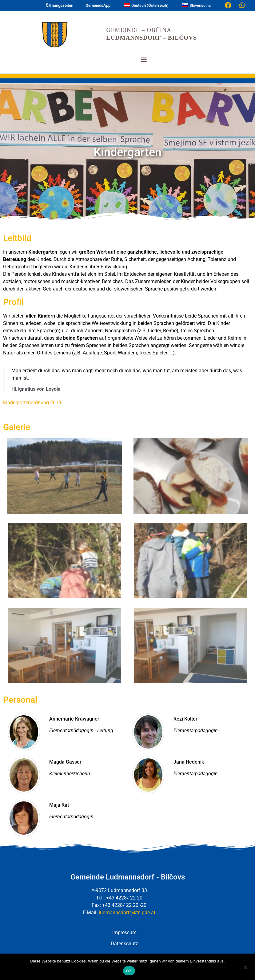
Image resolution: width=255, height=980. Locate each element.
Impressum (124, 933)
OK (129, 971)
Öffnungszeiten (60, 5)
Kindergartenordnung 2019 (32, 403)
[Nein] (245, 966)
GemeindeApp (98, 5)
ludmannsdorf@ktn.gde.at (127, 913)
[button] (143, 59)
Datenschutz (124, 944)
